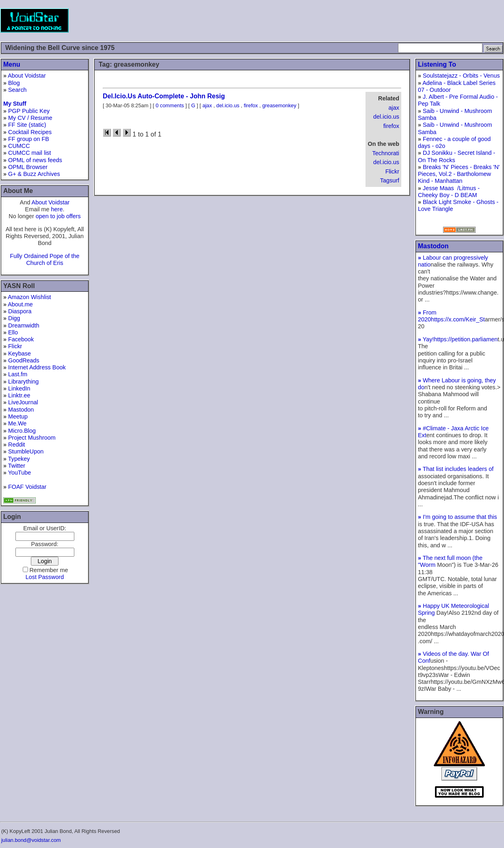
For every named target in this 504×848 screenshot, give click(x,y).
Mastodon (21, 410)
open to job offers (58, 216)
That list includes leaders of (456, 469)
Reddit (17, 445)
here (57, 209)
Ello (13, 332)
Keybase (19, 354)
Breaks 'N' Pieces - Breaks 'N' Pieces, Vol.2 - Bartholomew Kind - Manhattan (459, 174)
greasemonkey (279, 105)
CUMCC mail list (30, 153)
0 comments (170, 105)
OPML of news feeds (35, 160)
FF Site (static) (27, 125)
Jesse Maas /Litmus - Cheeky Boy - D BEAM (449, 192)
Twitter (17, 466)
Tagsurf (390, 180)
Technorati (386, 153)
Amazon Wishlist (29, 297)
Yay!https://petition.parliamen (458, 339)
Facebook (21, 339)
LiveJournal (23, 402)
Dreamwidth (24, 325)
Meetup (18, 416)
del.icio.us (386, 117)
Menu (12, 64)
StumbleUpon (26, 451)
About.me (20, 304)
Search (17, 90)
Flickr (15, 346)
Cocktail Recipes (30, 132)
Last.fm (18, 374)
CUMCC (19, 146)
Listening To (437, 64)
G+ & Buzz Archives (34, 174)
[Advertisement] (356, 20)
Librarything (23, 382)
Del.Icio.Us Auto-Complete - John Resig (164, 96)
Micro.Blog (22, 431)
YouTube (20, 473)
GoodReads (24, 360)
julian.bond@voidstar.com (31, 840)
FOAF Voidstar (27, 487)
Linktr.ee (19, 395)
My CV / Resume (30, 118)
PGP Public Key (29, 111)
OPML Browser (28, 167)
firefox (391, 126)
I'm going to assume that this (457, 517)
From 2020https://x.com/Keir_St (451, 316)
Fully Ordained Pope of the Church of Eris (44, 259)
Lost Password (45, 577)
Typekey (19, 459)
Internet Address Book (37, 367)
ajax (394, 108)
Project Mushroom (32, 438)
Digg (14, 318)
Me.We (17, 423)
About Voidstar (27, 76)
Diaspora (20, 311)
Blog (14, 83)
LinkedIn (19, 388)
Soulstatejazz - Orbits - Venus (461, 76)
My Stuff (15, 104)
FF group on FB (29, 139)
